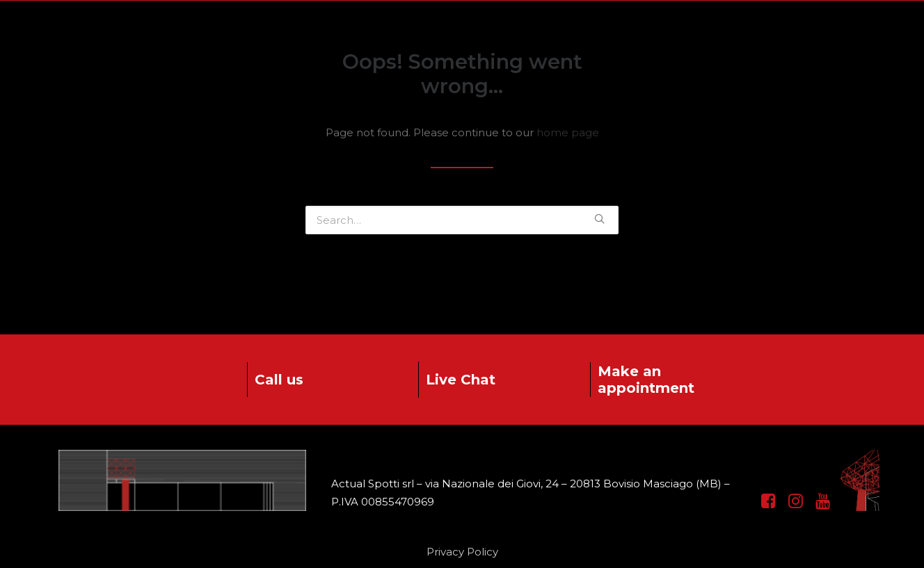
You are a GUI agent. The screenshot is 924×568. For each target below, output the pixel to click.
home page (568, 132)
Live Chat (461, 380)
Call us (279, 380)
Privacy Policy (462, 552)
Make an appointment (646, 380)
